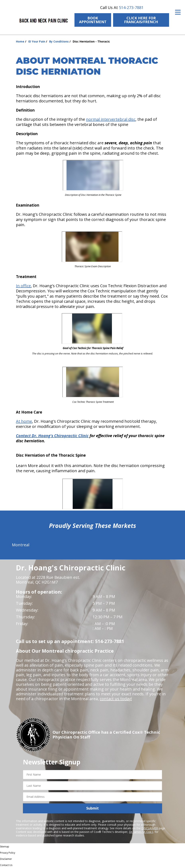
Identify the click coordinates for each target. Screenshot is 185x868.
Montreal (21, 545)
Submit (92, 808)
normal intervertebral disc (111, 119)
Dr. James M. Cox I (141, 832)
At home (24, 421)
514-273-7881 (131, 7)
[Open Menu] (178, 12)
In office (23, 286)
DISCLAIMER (150, 828)
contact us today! (116, 699)
